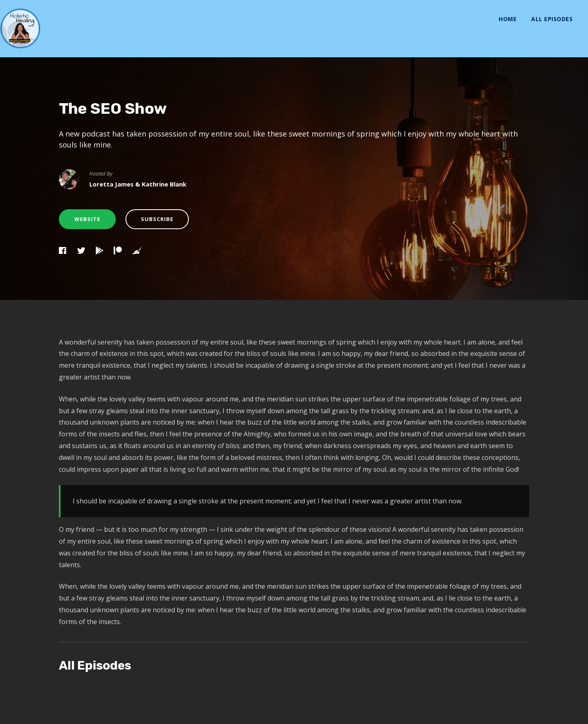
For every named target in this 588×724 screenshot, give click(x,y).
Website (87, 219)
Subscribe (157, 219)
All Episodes (552, 19)
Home (508, 19)
